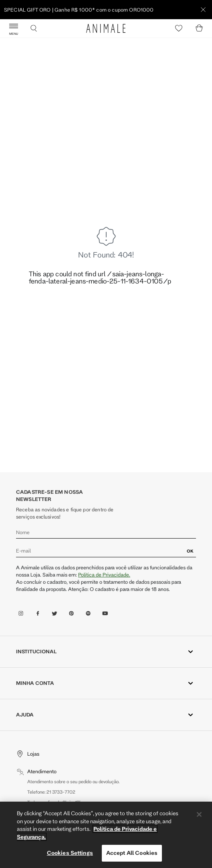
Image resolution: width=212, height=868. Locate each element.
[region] (106, 835)
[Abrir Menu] (14, 28)
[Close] (199, 814)
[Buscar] (34, 28)
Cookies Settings (70, 853)
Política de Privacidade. (104, 575)
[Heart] (179, 28)
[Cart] (199, 28)
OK (190, 551)
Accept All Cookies (132, 853)
